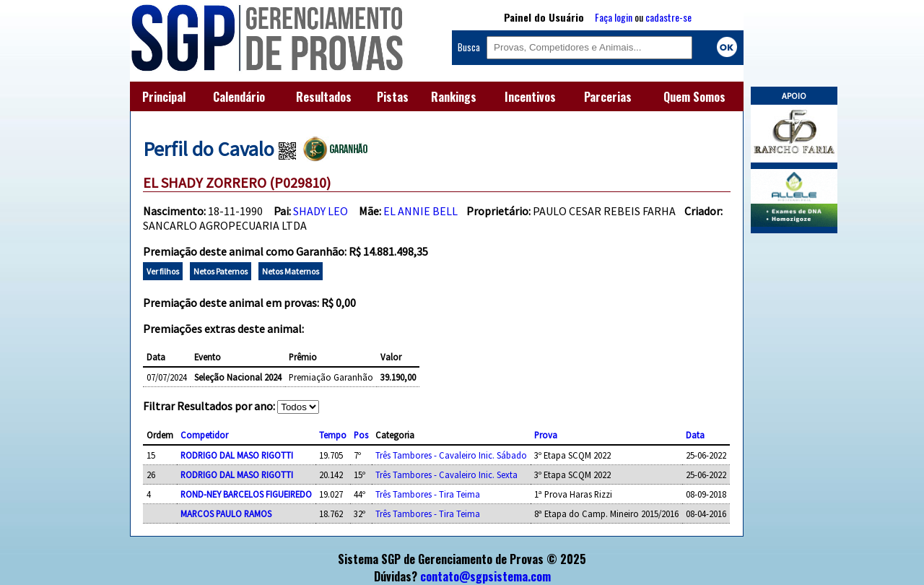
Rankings (454, 97)
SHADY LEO (321, 211)
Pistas (393, 97)
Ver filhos (163, 271)
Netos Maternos (291, 271)
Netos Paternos (221, 271)
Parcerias (608, 97)
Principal (164, 97)
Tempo (333, 435)
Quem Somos (694, 97)
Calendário (239, 97)
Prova (546, 435)
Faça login (614, 17)
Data (695, 435)
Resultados (324, 97)
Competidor (204, 435)
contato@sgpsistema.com (485, 576)
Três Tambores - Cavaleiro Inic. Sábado (451, 455)
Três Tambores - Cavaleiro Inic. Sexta (446, 474)
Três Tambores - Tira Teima (428, 494)
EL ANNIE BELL (420, 211)
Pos (361, 435)
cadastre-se (668, 17)
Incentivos (530, 97)
